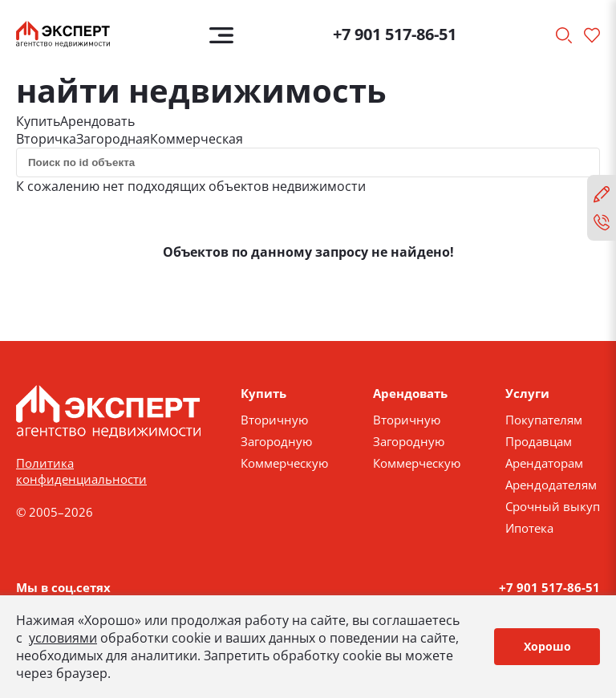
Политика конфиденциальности (81, 471)
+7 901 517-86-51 (395, 34)
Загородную (276, 441)
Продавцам (539, 441)
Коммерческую (284, 463)
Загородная (113, 139)
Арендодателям (551, 485)
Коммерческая (197, 139)
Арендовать (97, 121)
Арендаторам (544, 463)
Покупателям (544, 420)
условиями (63, 638)
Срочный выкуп (553, 506)
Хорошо (547, 646)
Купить (38, 121)
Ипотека (529, 528)
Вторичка (46, 139)
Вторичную (274, 420)
